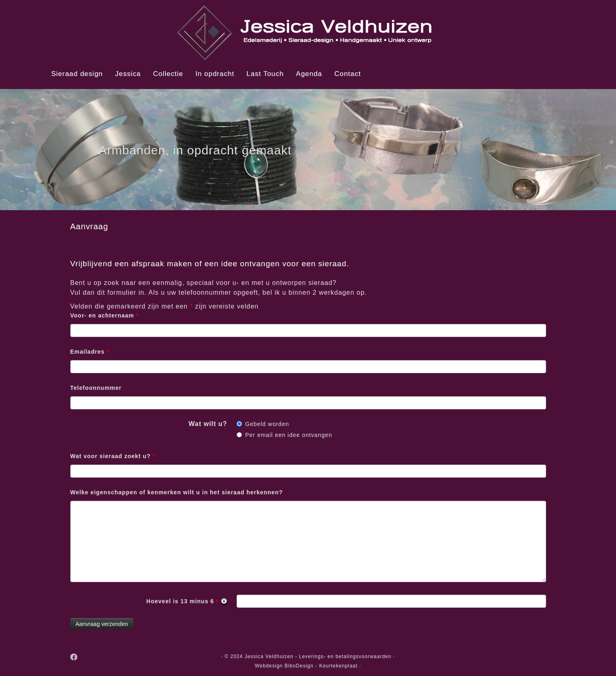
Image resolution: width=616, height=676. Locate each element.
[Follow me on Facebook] (77, 658)
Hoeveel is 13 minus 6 (187, 601)
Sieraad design (77, 74)
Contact (347, 74)
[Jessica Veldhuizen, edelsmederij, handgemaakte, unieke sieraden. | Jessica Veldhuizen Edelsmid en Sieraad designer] (308, 33)
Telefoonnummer (96, 388)
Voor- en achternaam (105, 315)
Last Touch (265, 74)
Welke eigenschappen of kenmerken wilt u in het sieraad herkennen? (177, 492)
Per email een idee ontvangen (289, 435)
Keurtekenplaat (338, 666)
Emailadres (90, 352)
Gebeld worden (267, 424)
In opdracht (215, 74)
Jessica (128, 74)
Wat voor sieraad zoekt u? (113, 456)
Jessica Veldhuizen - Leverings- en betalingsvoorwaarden (318, 656)
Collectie (168, 74)
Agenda (309, 74)
